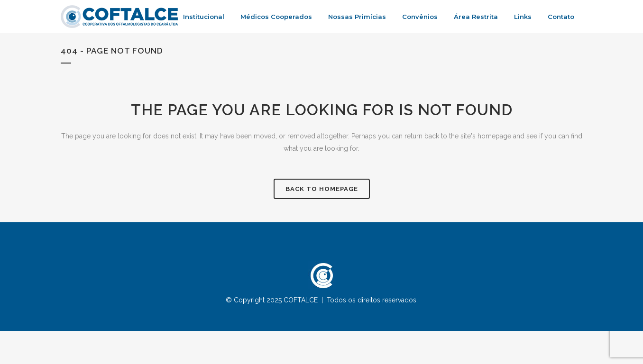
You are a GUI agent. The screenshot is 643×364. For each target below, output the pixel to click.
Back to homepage (322, 189)
